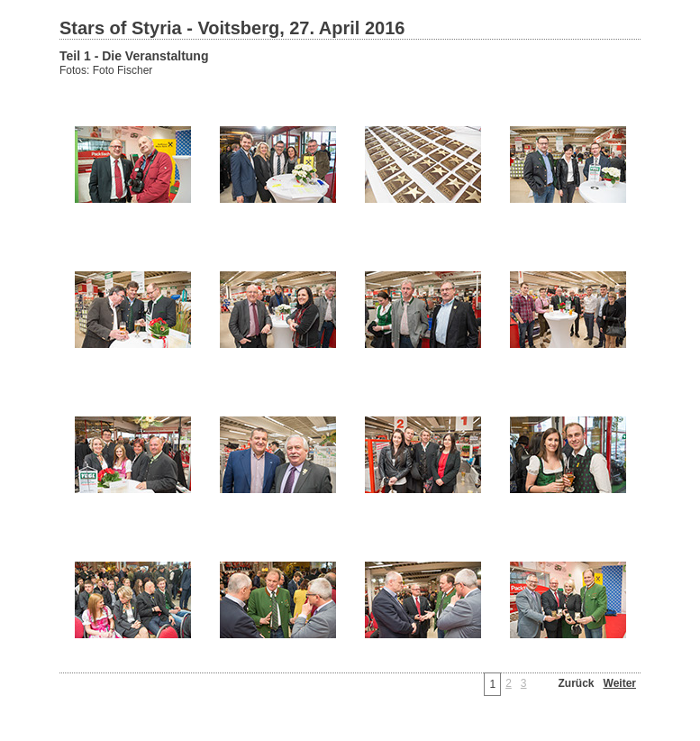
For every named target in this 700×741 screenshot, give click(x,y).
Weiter (620, 683)
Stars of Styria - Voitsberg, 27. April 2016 (232, 28)
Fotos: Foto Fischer (106, 70)
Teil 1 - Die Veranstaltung (134, 56)
